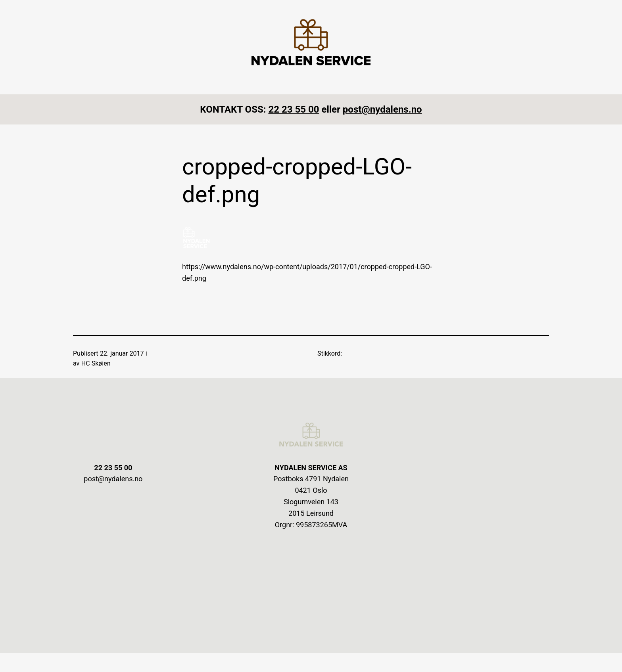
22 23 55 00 (294, 109)
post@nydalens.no (382, 109)
